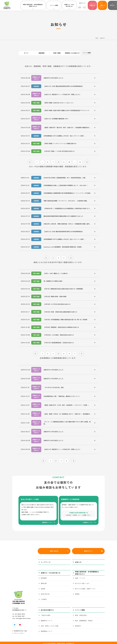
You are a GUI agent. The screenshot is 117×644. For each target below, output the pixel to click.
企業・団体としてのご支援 (50, 624)
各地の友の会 (45, 592)
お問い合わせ (54, 550)
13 (80, 159)
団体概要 (44, 577)
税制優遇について (47, 630)
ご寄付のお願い (46, 614)
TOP (97, 38)
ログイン (112, 5)
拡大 (85, 7)
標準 (80, 7)
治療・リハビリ (80, 577)
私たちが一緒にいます (82, 582)
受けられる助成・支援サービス (85, 587)
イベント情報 (54, 5)
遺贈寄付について (47, 619)
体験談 (77, 592)
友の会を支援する (47, 609)
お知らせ (78, 561)
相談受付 (78, 624)
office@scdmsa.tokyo (23, 617)
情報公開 (44, 582)
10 (69, 159)
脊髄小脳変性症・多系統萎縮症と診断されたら (33, 5)
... (42, 159)
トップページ (46, 561)
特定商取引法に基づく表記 (20, 629)
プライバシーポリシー (19, 632)
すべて (26, 53)
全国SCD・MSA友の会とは (69, 5)
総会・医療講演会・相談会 (84, 619)
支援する (92, 5)
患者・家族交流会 (81, 614)
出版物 (43, 587)
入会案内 (44, 598)
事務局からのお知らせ (72, 53)
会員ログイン (88, 550)
